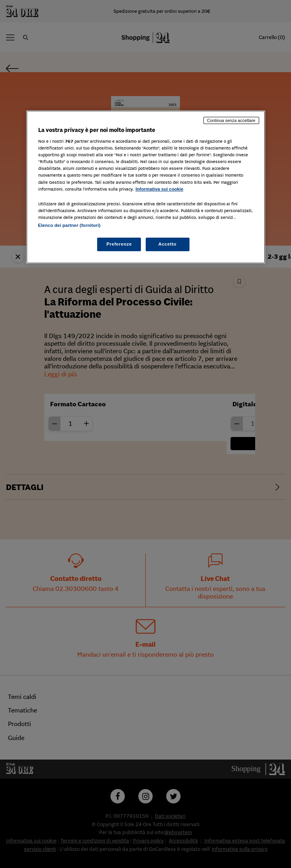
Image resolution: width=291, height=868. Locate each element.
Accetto (168, 244)
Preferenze (119, 244)
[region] (146, 187)
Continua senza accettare (231, 120)
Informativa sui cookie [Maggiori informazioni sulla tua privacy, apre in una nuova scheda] (160, 189)
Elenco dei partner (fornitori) (69, 225)
